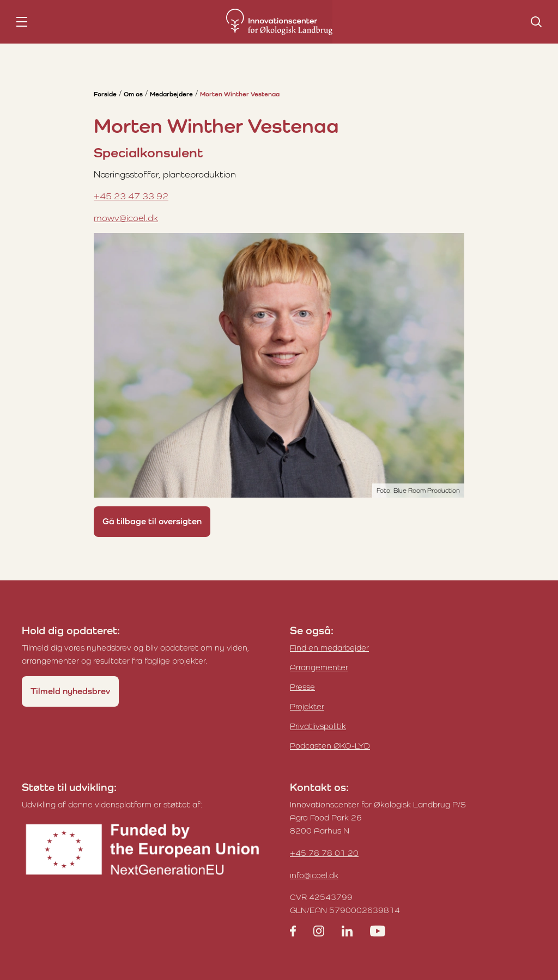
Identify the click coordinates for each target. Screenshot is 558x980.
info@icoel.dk (314, 875)
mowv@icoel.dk (126, 218)
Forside (105, 94)
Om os (133, 94)
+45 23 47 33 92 (131, 196)
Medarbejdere (171, 94)
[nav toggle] (22, 22)
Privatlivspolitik (318, 726)
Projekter (307, 706)
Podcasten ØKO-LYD (330, 746)
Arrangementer (319, 667)
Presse (302, 687)
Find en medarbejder (329, 648)
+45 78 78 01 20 (324, 853)
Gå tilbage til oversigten (152, 521)
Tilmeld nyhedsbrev (70, 691)
